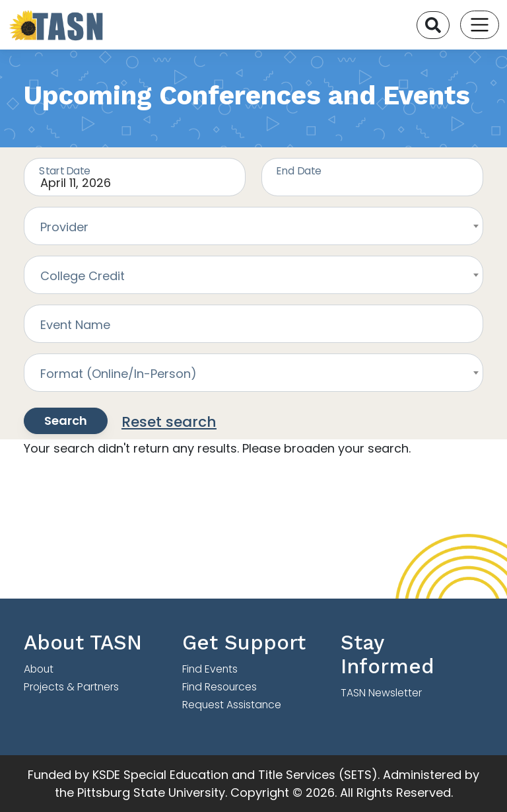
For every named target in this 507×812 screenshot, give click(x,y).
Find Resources (220, 687)
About (39, 669)
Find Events (210, 669)
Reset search (169, 422)
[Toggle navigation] (480, 25)
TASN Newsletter (381, 693)
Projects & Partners (71, 687)
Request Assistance (232, 705)
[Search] (433, 25)
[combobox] (253, 226)
